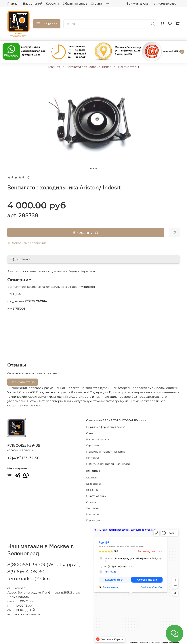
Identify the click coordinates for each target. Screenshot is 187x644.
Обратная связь (75, 4)
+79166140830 (165, 4)
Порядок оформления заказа (106, 427)
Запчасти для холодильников (89, 67)
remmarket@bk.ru (29, 579)
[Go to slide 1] (91, 169)
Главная (13, 4)
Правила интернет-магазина (106, 452)
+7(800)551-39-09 (24, 445)
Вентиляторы (129, 67)
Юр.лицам (93, 520)
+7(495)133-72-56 (23, 458)
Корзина (52, 4)
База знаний (33, 4)
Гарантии (93, 445)
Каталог (47, 24)
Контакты (92, 458)
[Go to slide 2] (93, 169)
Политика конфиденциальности (108, 464)
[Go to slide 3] (96, 169)
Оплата (96, 4)
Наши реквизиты (98, 439)
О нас (90, 433)
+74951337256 (137, 4)
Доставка (92, 508)
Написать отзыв (23, 382)
